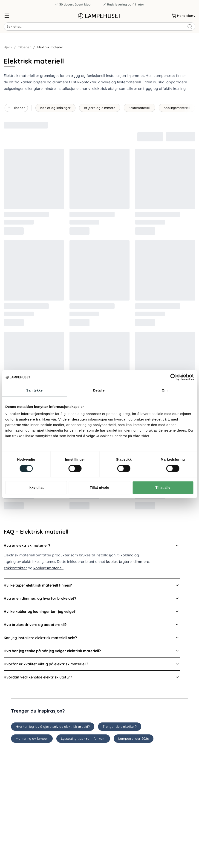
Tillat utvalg (99, 487)
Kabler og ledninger (55, 108)
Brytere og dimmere (100, 108)
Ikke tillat (36, 487)
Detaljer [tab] (100, 390)
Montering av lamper (32, 739)
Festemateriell (139, 108)
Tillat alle (163, 487)
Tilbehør (25, 47)
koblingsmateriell (48, 568)
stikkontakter (15, 568)
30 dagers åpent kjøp (73, 4)
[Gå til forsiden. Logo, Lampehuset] (100, 16)
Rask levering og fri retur (123, 4)
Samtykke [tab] (34, 390)
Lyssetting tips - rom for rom (83, 739)
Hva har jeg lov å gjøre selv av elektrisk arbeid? (53, 727)
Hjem (8, 47)
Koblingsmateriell (177, 108)
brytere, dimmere (134, 561)
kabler (112, 561)
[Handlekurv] (183, 16)
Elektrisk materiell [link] (50, 47)
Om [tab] (165, 390)
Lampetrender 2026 (134, 739)
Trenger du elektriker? (120, 727)
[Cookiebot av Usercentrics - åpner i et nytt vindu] (174, 377)
